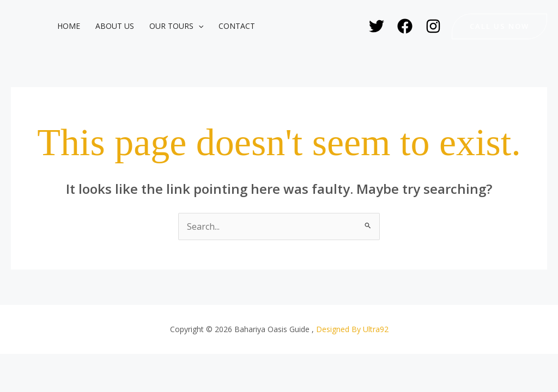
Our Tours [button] (176, 26)
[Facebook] (405, 26)
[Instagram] (433, 26)
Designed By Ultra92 (352, 329)
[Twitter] (377, 26)
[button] (198, 26)
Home (69, 26)
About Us (115, 26)
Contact (237, 26)
